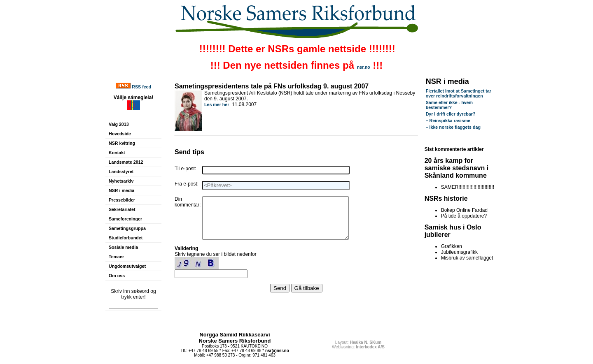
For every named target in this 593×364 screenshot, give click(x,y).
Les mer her (217, 104)
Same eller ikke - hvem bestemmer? (449, 105)
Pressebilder (122, 200)
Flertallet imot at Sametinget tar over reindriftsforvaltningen (459, 93)
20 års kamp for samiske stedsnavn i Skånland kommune (457, 168)
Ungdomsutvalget (127, 266)
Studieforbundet (126, 238)
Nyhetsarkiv (121, 181)
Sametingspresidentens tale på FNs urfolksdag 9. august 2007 (272, 86)
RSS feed (141, 87)
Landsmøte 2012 (126, 162)
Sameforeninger (125, 219)
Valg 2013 (119, 124)
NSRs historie (446, 198)
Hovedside (120, 134)
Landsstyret (121, 172)
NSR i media (121, 190)
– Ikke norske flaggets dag (453, 127)
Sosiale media (123, 247)
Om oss (117, 276)
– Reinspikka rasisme (448, 121)
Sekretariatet (122, 209)
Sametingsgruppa (127, 228)
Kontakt (117, 153)
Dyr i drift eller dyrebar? (451, 114)
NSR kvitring (122, 143)
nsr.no (364, 67)
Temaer (116, 257)
